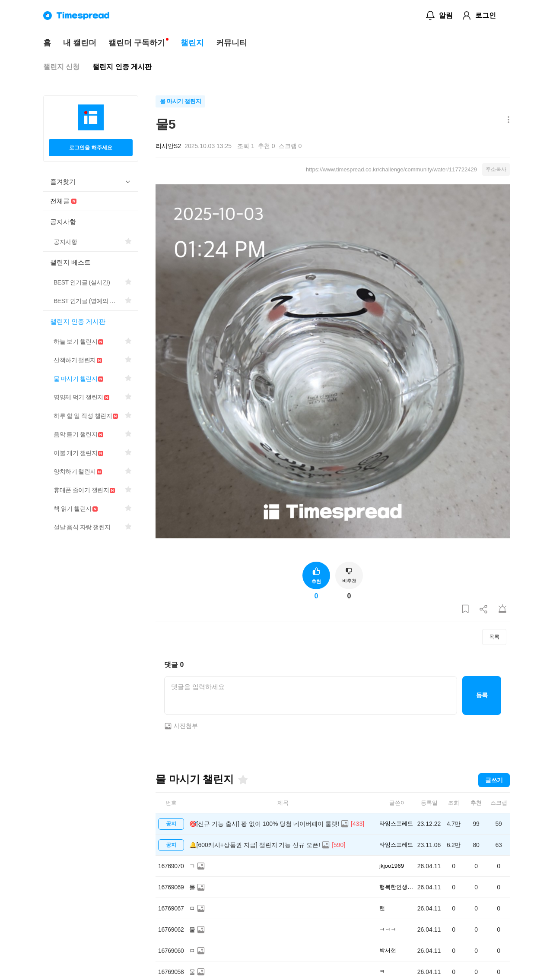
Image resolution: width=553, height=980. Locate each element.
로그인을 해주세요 (91, 148)
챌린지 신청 (61, 67)
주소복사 (496, 169)
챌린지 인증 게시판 (122, 67)
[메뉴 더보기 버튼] (507, 120)
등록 (482, 695)
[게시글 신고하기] (502, 609)
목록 (494, 637)
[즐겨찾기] (242, 780)
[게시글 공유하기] (484, 609)
